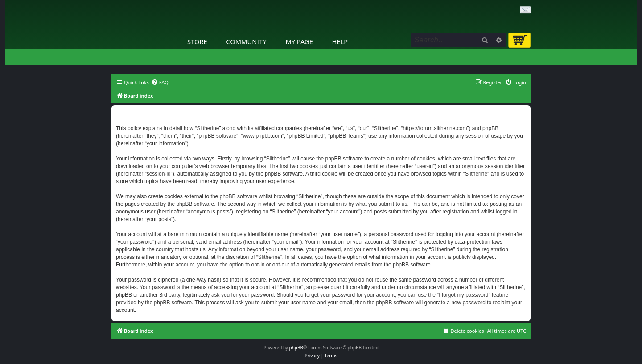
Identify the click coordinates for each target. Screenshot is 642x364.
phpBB (296, 348)
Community (246, 41)
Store (197, 41)
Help (340, 41)
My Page (299, 41)
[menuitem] (160, 82)
